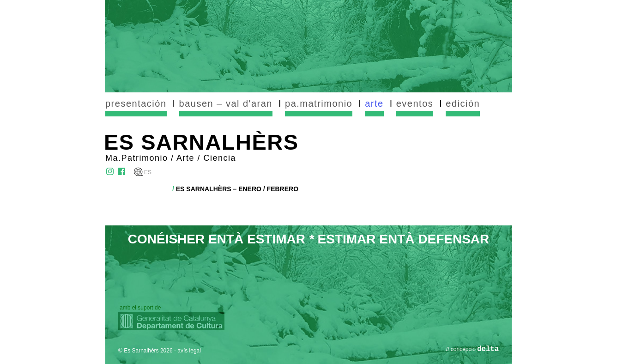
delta (488, 349)
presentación (136, 103)
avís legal (189, 351)
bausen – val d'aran (226, 103)
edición (463, 103)
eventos (415, 103)
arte (374, 103)
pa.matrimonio (319, 103)
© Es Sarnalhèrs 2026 (145, 351)
